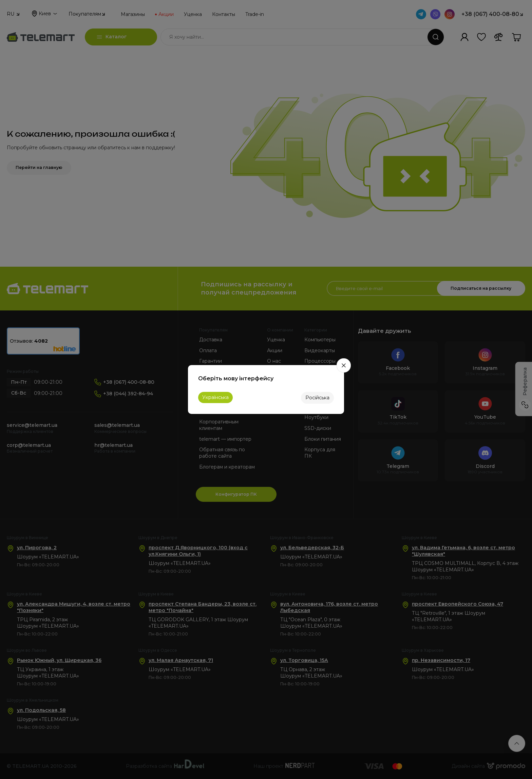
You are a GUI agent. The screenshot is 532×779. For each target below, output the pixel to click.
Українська (215, 397)
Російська (317, 398)
